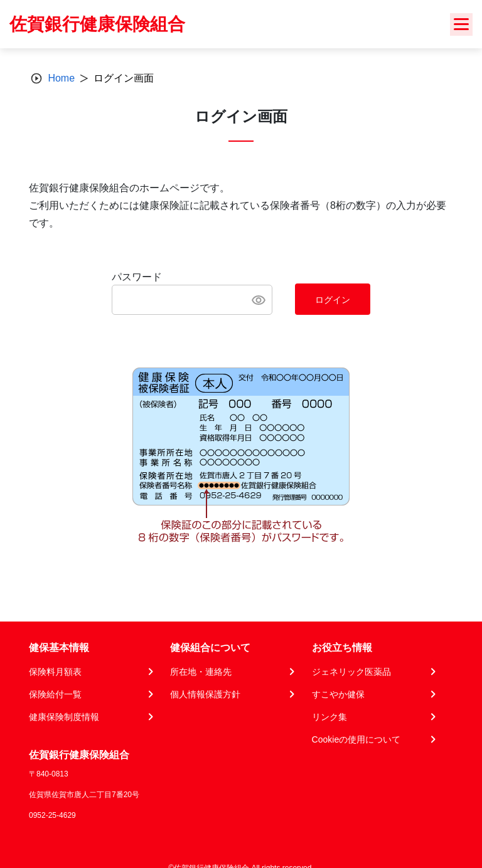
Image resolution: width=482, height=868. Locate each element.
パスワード (137, 277)
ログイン (333, 300)
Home (61, 78)
